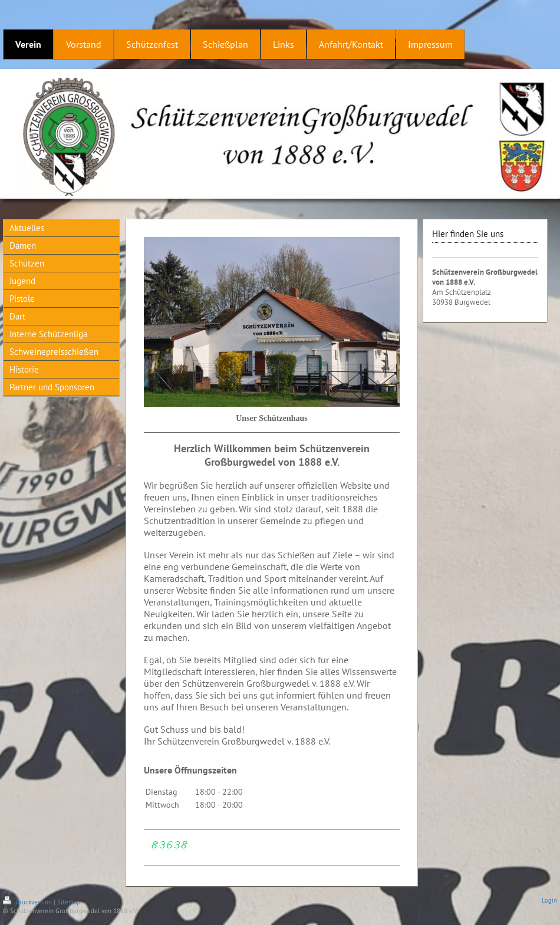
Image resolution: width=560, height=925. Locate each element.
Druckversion (28, 902)
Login (549, 900)
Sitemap (69, 902)
